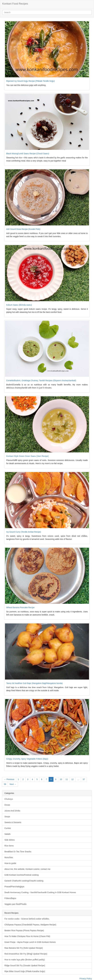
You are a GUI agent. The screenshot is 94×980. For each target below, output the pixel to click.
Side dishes (10, 840)
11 (67, 779)
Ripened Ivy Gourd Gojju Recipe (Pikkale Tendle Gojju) (31, 81)
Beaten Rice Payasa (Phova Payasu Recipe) (24, 930)
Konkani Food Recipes (15, 4)
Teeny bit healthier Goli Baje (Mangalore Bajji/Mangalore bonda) (34, 683)
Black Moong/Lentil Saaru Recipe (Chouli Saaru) (28, 154)
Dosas (7, 805)
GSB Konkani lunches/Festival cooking (21, 875)
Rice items (9, 846)
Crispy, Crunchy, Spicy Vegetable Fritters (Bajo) (27, 759)
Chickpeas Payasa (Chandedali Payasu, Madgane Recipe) (30, 925)
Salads (7, 834)
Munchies (9, 857)
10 (61, 779)
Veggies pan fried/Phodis (15, 904)
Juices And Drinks (12, 811)
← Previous (9, 779)
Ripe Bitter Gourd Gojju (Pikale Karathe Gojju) (25, 971)
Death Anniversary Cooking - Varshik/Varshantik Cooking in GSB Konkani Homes (40, 892)
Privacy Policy (86, 979)
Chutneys (9, 799)
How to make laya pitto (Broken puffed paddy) (25, 960)
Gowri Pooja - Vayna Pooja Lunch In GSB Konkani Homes (30, 942)
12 (73, 779)
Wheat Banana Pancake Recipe (20, 607)
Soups (7, 817)
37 (84, 779)
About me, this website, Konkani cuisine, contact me (27, 869)
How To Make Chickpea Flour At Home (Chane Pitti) (27, 936)
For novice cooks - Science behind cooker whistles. (27, 919)
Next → (13, 784)
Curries (8, 828)
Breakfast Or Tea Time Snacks (18, 852)
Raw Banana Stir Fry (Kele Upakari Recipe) (24, 948)
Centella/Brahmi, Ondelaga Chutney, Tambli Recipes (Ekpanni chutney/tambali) (41, 380)
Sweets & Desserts (13, 822)
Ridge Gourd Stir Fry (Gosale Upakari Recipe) (25, 965)
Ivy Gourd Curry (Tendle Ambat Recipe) (24, 532)
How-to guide (10, 863)
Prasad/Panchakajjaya (14, 887)
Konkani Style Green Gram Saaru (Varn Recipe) (27, 456)
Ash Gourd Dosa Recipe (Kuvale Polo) (23, 229)
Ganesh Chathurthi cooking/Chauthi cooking (24, 881)
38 (5, 784)
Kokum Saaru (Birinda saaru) (19, 305)
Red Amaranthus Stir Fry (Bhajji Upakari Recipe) (26, 954)
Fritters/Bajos (10, 898)
